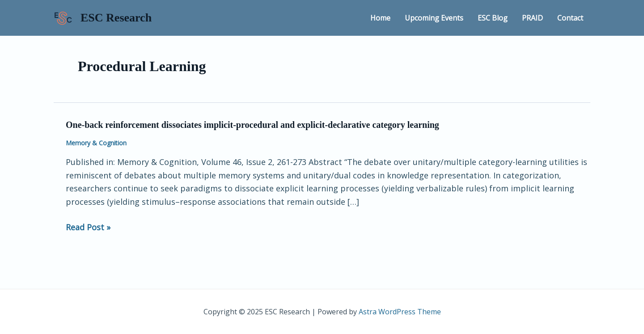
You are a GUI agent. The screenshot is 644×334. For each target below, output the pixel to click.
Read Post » (88, 228)
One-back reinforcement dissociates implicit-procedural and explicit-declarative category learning (252, 125)
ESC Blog (493, 18)
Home (380, 18)
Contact (570, 18)
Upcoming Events (434, 18)
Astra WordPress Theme (400, 312)
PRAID (532, 18)
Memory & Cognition (96, 143)
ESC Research (116, 18)
